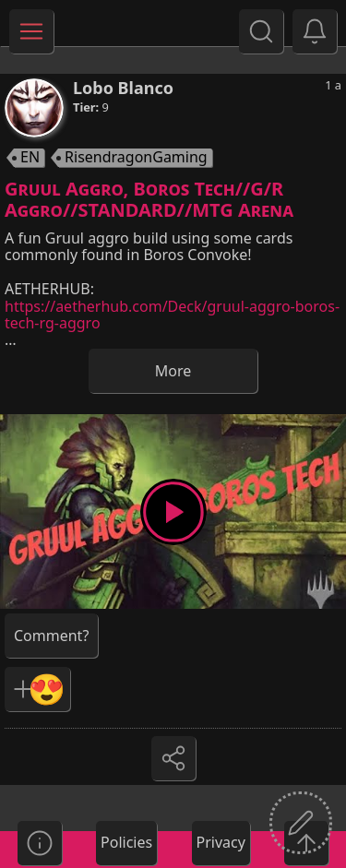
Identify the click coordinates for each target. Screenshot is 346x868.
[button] (315, 31)
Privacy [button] (221, 842)
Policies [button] (126, 842)
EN (30, 158)
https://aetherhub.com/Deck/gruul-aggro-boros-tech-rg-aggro (172, 315)
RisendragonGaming (136, 158)
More (173, 371)
